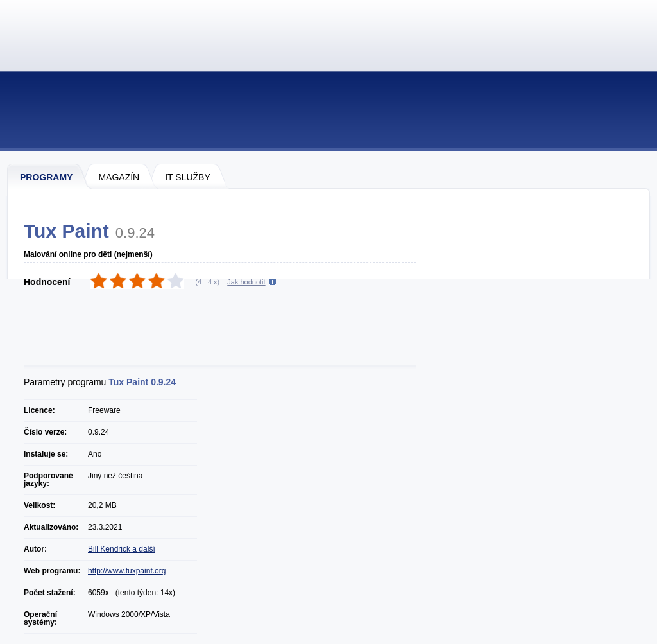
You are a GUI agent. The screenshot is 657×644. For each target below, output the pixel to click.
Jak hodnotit (246, 282)
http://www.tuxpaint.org (127, 571)
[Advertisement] (227, 328)
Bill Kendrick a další (122, 549)
